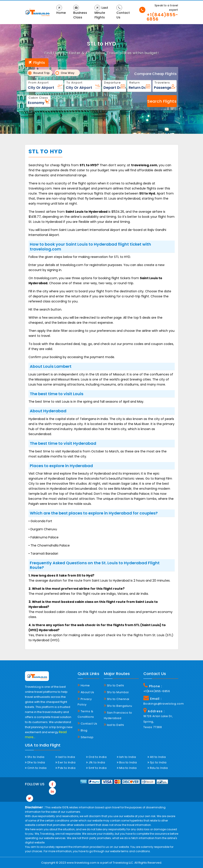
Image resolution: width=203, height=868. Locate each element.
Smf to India (96, 768)
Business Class (80, 12)
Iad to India (65, 757)
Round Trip (40, 73)
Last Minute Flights (101, 12)
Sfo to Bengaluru (118, 706)
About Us (86, 692)
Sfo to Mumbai (116, 692)
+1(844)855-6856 (162, 17)
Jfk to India (96, 762)
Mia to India (127, 768)
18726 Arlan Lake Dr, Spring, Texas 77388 (158, 722)
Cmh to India (36, 768)
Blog (83, 730)
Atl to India (157, 757)
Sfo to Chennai (117, 699)
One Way (67, 73)
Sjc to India (157, 762)
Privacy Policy (85, 702)
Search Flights (162, 101)
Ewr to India (65, 762)
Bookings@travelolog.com (161, 704)
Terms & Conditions (86, 714)
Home (61, 10)
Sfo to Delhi (114, 685)
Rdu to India (158, 768)
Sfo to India (35, 757)
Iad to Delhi (114, 725)
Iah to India (126, 757)
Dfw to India (35, 762)
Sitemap (86, 737)
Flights (37, 63)
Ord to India (96, 757)
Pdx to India (65, 768)
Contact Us (123, 12)
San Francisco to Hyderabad (118, 715)
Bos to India (127, 762)
